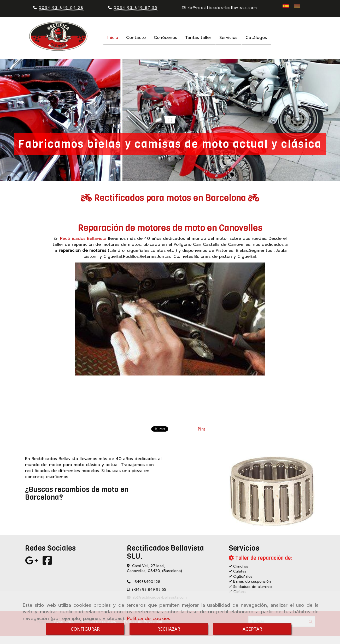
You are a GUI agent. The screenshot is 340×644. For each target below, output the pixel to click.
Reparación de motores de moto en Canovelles (170, 228)
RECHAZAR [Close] (169, 629)
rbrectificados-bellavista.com (222, 8)
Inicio (113, 38)
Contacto (136, 38)
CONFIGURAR (85, 629)
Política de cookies (149, 618)
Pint (201, 429)
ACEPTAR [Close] (252, 629)
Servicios (228, 38)
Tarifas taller (198, 38)
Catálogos (256, 38)
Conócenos (165, 38)
